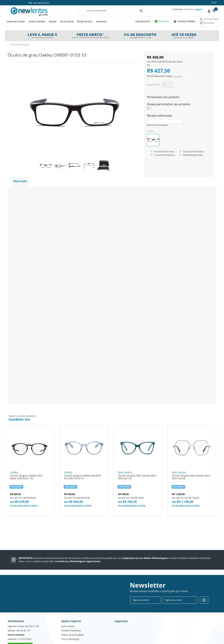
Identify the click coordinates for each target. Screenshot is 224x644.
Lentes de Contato (16, 21)
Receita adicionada (159, 116)
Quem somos (68, 613)
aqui (198, 9)
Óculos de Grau (85, 21)
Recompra (207, 23)
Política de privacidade (72, 621)
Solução (53, 21)
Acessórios (101, 21)
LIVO (214, 2)
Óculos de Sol (67, 21)
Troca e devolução (70, 626)
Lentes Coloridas (37, 21)
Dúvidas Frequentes (71, 617)
